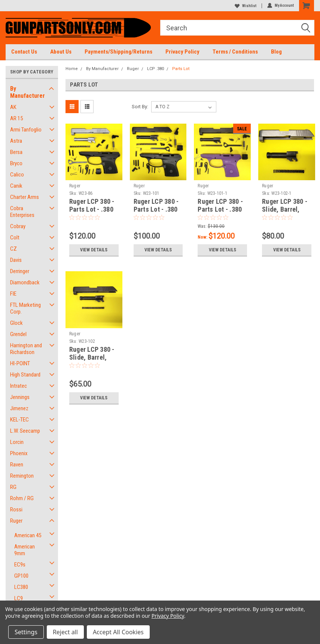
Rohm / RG (22, 498)
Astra (16, 141)
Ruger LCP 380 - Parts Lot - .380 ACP (92, 209)
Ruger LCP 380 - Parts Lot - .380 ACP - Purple (220, 209)
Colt (15, 238)
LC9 (19, 598)
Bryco (16, 163)
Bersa (16, 152)
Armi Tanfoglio (26, 130)
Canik (16, 186)
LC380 (21, 587)
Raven (17, 465)
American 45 (28, 535)
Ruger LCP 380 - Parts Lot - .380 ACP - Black (156, 209)
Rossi (16, 510)
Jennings (20, 397)
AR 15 (16, 118)
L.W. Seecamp (25, 431)
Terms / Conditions (235, 52)
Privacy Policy (182, 52)
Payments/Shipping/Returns (118, 52)
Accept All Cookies (118, 632)
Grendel (18, 334)
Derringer (20, 271)
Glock (16, 323)
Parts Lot (181, 69)
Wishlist (246, 6)
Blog (276, 52)
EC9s (20, 565)
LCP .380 (156, 69)
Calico (17, 175)
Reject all (65, 632)
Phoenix (19, 453)
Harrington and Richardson (26, 349)
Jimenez (19, 408)
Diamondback (25, 282)
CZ (13, 249)
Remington (22, 476)
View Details (94, 250)
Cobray (18, 226)
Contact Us (24, 52)
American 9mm (25, 550)
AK (13, 107)
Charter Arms (25, 197)
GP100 (21, 576)
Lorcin (17, 442)
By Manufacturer (28, 92)
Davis (16, 260)
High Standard (25, 375)
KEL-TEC (19, 420)
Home (72, 69)
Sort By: (140, 107)
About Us (61, 52)
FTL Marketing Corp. (25, 308)
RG (13, 487)
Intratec (19, 386)
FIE (13, 294)
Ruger (16, 521)
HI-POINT (20, 363)
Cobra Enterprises (22, 212)
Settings (26, 632)
